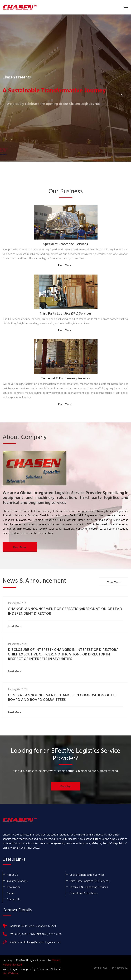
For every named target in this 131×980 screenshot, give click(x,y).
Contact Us (13, 899)
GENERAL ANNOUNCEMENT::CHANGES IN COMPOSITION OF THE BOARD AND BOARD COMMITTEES (63, 698)
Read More (65, 265)
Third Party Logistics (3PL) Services (66, 314)
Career (11, 893)
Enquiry (65, 786)
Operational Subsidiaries (84, 893)
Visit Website (10, 973)
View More (114, 582)
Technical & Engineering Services (65, 379)
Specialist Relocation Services (66, 244)
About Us (12, 875)
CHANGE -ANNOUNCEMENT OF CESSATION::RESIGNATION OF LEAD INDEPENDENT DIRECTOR (65, 611)
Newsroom (13, 887)
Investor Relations (17, 881)
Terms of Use (100, 968)
